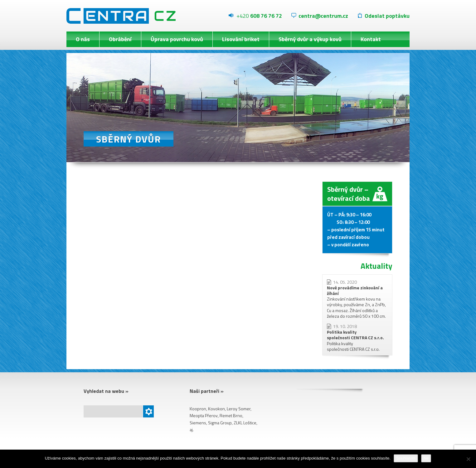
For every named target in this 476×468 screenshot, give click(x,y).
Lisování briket (241, 39)
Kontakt (371, 39)
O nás (83, 39)
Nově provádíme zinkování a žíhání (355, 290)
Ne (426, 458)
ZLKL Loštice (245, 423)
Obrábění (120, 39)
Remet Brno (231, 415)
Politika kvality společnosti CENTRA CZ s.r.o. (355, 335)
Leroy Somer (239, 409)
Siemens (198, 423)
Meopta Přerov (204, 415)
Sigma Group (220, 423)
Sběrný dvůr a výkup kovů (310, 39)
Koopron (198, 409)
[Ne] (468, 459)
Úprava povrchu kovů (177, 39)
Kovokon (216, 409)
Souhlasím (406, 458)
